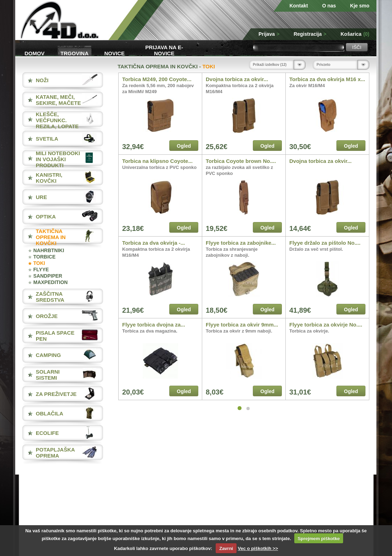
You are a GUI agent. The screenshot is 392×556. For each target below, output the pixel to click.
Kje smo (360, 6)
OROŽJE (47, 316)
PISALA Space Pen (55, 336)
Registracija (310, 34)
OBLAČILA (50, 413)
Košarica (355, 34)
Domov (35, 53)
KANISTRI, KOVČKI (49, 178)
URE (41, 197)
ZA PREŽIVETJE (56, 394)
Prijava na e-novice (164, 50)
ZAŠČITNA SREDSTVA (50, 297)
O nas (329, 6)
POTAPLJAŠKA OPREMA (55, 453)
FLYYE (41, 270)
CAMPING (48, 355)
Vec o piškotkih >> (258, 548)
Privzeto (323, 65)
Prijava (269, 34)
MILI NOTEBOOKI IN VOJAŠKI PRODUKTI (58, 159)
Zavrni (226, 548)
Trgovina (75, 53)
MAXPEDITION (50, 282)
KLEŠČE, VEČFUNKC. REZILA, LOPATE (57, 120)
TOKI (39, 263)
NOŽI (42, 80)
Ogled (184, 146)
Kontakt (299, 6)
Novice (115, 53)
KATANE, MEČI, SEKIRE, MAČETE (58, 100)
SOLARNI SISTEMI (48, 375)
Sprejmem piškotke (319, 538)
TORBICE (44, 257)
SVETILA (47, 139)
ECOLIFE (47, 433)
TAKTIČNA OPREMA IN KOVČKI (51, 237)
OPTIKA (46, 217)
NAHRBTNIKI (49, 250)
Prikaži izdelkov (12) (270, 65)
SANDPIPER (48, 276)
